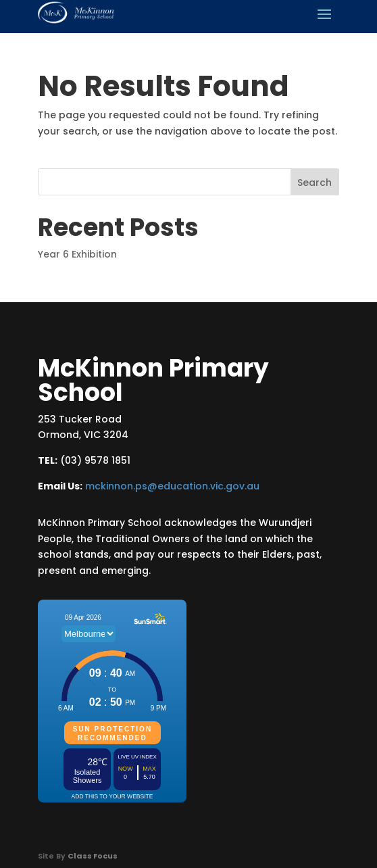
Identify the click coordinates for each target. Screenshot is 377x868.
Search (315, 183)
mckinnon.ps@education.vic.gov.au (172, 486)
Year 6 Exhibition (77, 254)
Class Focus (93, 856)
